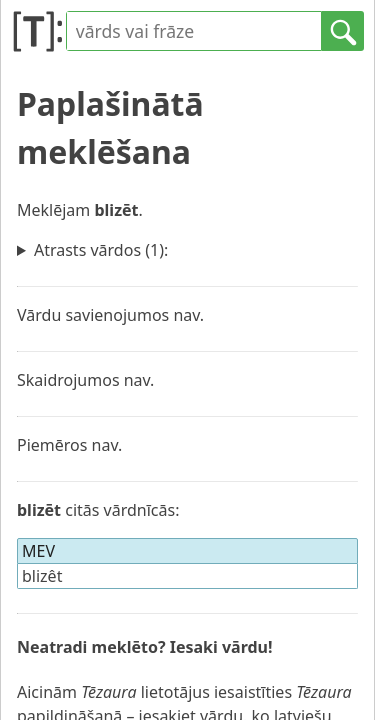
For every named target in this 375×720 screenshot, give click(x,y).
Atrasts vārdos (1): (101, 250)
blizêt (42, 576)
